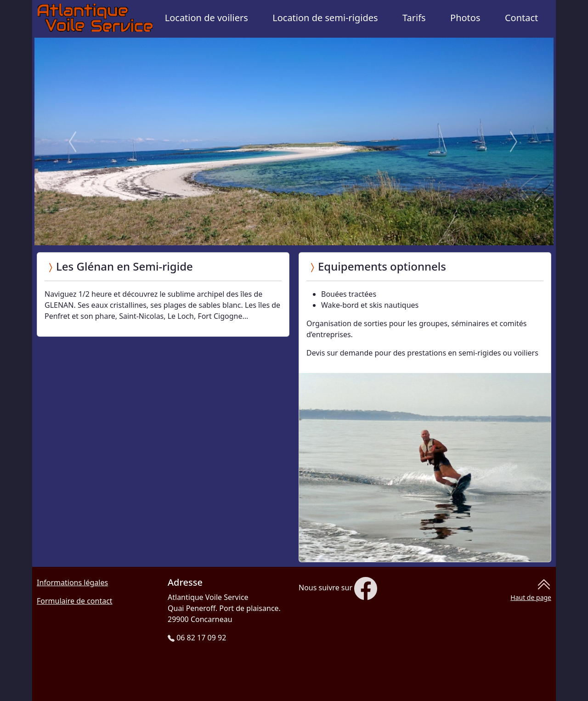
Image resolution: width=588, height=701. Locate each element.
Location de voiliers (206, 18)
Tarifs (414, 18)
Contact (521, 18)
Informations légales (72, 582)
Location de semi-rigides (325, 18)
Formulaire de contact (75, 601)
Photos (465, 18)
